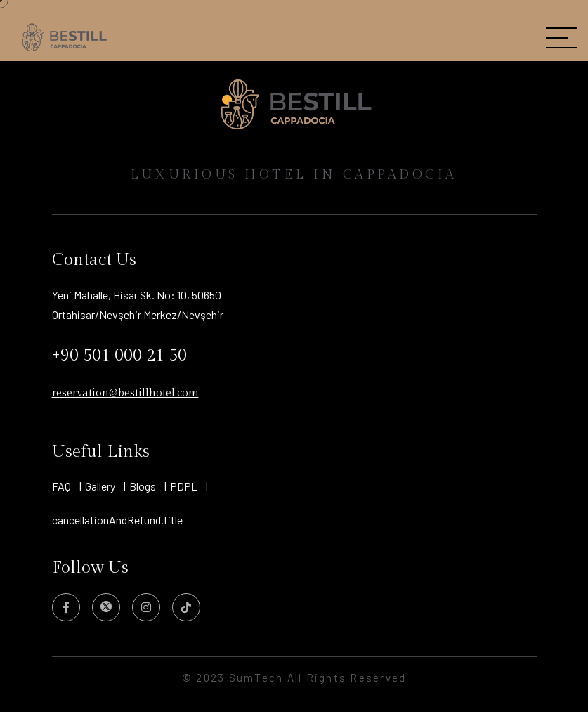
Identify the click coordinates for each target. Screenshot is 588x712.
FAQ (61, 486)
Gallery (100, 486)
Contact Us (94, 260)
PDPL (184, 486)
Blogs (143, 486)
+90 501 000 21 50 (119, 356)
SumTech (258, 678)
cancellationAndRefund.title (117, 520)
